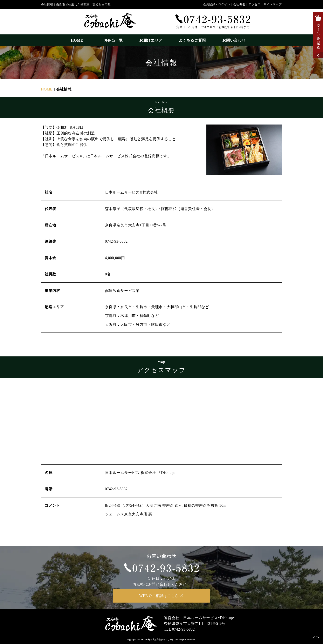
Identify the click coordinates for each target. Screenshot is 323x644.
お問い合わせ (234, 40)
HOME (79, 40)
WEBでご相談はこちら (161, 596)
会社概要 (239, 4)
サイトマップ (273, 4)
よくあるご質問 (192, 40)
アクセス (255, 4)
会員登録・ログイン (217, 4)
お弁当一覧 (113, 40)
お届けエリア (151, 40)
